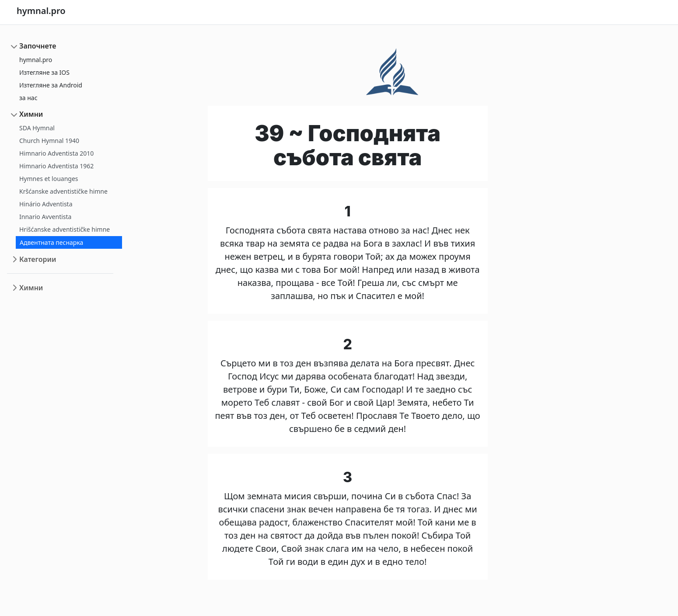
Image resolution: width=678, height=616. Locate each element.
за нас (28, 98)
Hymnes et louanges (49, 179)
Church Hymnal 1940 (49, 141)
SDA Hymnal (37, 128)
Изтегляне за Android (51, 85)
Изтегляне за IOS (44, 72)
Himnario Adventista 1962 (56, 166)
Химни (31, 114)
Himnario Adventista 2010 (56, 153)
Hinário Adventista (46, 204)
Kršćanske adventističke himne (63, 191)
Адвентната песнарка (51, 242)
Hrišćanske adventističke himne (65, 229)
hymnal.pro (36, 60)
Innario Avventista (45, 217)
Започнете (38, 46)
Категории (38, 259)
